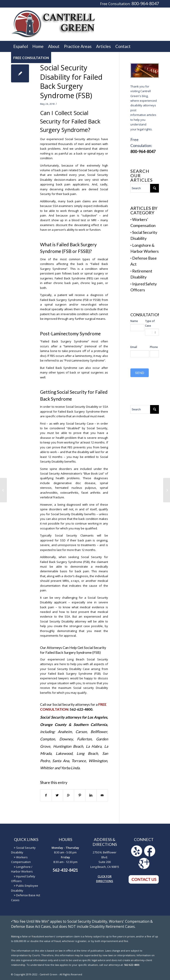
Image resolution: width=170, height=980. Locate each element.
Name (134, 321)
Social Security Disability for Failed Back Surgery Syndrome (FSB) (71, 82)
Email (134, 347)
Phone (154, 347)
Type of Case (150, 323)
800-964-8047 (145, 3)
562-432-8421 (65, 870)
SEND (140, 373)
